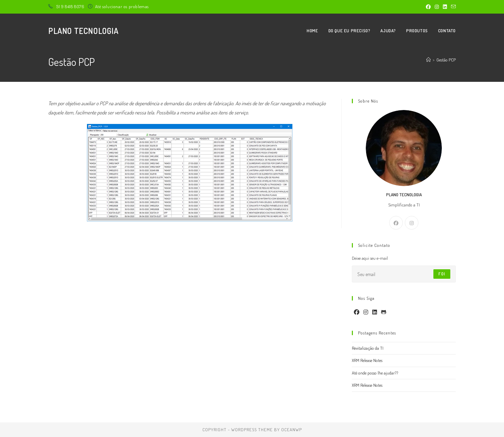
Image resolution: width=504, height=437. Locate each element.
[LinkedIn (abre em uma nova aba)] (445, 7)
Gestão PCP (446, 60)
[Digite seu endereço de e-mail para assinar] (404, 274)
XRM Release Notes (367, 360)
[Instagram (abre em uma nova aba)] (437, 7)
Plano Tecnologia (83, 31)
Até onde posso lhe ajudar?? (375, 373)
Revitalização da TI (368, 348)
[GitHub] (384, 312)
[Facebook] (396, 223)
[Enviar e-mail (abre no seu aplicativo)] (452, 7)
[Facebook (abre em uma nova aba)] (428, 7)
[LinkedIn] (375, 312)
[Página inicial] (428, 60)
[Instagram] (412, 223)
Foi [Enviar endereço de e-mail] (442, 274)
